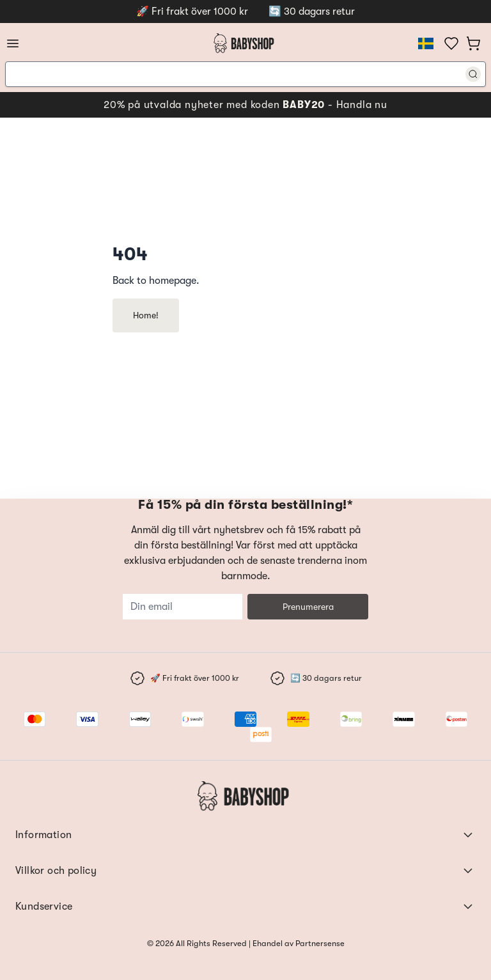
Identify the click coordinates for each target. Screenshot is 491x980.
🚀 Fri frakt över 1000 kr (192, 12)
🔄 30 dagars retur (312, 12)
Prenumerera (308, 607)
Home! (146, 315)
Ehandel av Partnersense (298, 943)
